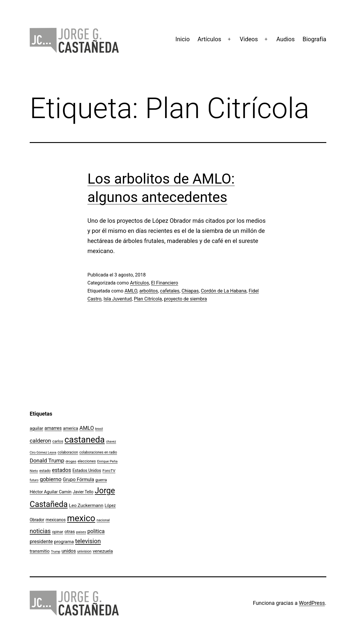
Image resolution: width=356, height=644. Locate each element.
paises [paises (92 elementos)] (81, 532)
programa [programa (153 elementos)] (64, 542)
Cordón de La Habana (224, 291)
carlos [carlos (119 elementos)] (58, 441)
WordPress (312, 603)
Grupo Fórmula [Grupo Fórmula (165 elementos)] (79, 480)
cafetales (170, 291)
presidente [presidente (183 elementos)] (41, 542)
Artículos (209, 39)
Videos (249, 39)
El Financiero (165, 283)
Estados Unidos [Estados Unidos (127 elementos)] (87, 470)
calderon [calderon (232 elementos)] (40, 441)
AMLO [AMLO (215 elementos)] (87, 428)
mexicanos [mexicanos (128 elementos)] (56, 520)
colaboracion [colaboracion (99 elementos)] (68, 452)
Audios (286, 39)
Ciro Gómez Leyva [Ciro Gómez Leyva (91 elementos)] (43, 453)
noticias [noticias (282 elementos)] (40, 531)
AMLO (131, 291)
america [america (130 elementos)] (71, 428)
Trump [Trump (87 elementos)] (56, 552)
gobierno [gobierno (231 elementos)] (51, 479)
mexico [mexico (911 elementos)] (81, 518)
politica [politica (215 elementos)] (96, 531)
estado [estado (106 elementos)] (45, 471)
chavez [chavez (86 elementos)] (111, 442)
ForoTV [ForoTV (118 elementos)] (109, 471)
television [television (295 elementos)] (88, 541)
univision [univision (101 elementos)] (84, 551)
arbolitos (148, 291)
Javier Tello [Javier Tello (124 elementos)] (83, 492)
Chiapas (190, 291)
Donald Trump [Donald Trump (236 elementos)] (47, 461)
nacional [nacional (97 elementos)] (103, 520)
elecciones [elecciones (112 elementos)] (87, 461)
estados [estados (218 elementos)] (62, 470)
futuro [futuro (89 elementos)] (34, 480)
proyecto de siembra (185, 299)
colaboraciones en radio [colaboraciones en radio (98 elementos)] (98, 452)
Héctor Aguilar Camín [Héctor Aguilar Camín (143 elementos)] (51, 492)
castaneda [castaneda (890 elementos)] (84, 440)
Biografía (314, 39)
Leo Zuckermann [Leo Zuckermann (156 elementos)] (86, 505)
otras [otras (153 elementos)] (70, 532)
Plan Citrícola (148, 299)
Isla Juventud (118, 299)
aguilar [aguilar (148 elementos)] (36, 428)
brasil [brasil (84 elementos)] (99, 429)
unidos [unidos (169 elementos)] (69, 551)
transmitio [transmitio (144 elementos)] (40, 551)
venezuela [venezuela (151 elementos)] (103, 551)
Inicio (183, 39)
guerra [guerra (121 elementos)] (101, 480)
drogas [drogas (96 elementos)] (71, 461)
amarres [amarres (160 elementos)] (53, 428)
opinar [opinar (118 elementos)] (58, 532)
